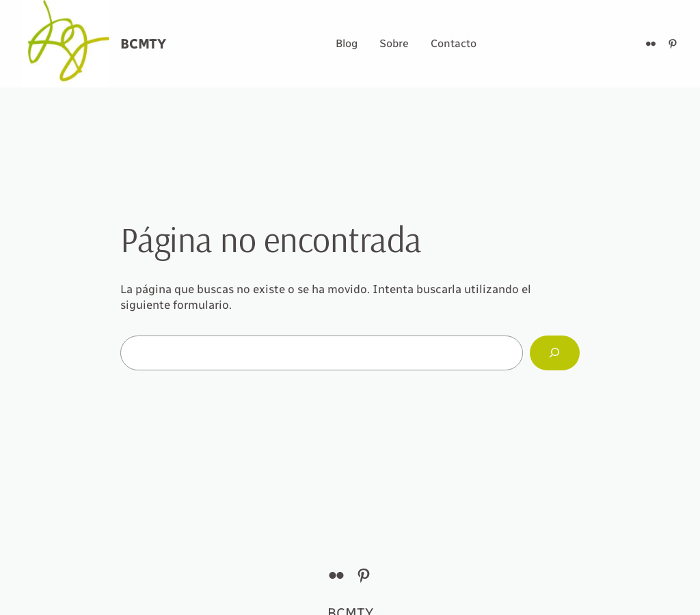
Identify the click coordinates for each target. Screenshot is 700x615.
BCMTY (143, 44)
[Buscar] (555, 353)
